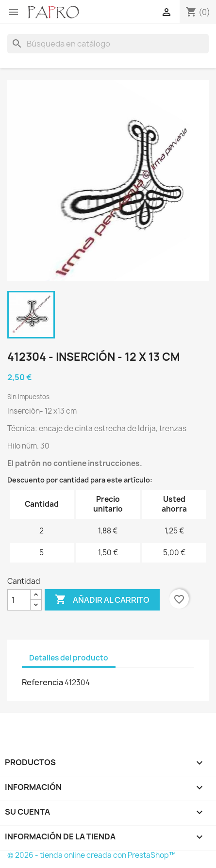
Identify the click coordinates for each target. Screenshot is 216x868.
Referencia (42, 682)
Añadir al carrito (102, 600)
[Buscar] (108, 44)
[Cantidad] (19, 600)
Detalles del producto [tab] (69, 658)
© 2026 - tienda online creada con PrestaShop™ (91, 855)
